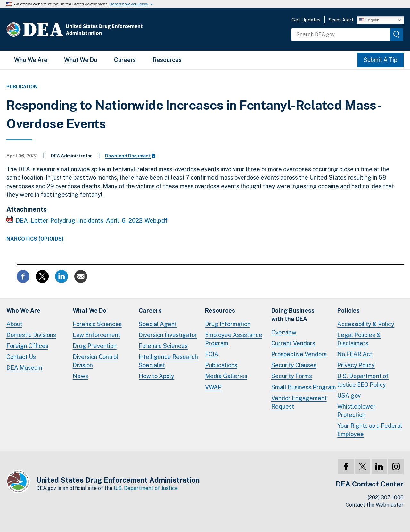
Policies (348, 311)
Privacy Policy (356, 365)
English (369, 20)
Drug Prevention (95, 346)
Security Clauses (294, 365)
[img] (397, 35)
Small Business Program (304, 387)
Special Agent (158, 324)
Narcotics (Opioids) (35, 239)
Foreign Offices (27, 346)
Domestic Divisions (31, 335)
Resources (167, 60)
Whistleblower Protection (357, 411)
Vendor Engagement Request (299, 402)
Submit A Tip (380, 60)
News (80, 376)
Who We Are (31, 60)
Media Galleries (226, 376)
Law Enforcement (97, 335)
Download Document (130, 156)
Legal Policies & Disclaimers (359, 339)
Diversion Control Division (95, 361)
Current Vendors (293, 343)
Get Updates (306, 20)
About (14, 324)
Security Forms (292, 376)
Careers (125, 60)
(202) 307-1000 (386, 498)
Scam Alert (341, 20)
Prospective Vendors (299, 354)
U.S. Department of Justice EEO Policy (363, 380)
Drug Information (228, 324)
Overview (284, 332)
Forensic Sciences (97, 324)
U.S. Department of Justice (146, 488)
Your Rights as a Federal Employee (370, 430)
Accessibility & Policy (366, 324)
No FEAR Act (355, 354)
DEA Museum (24, 368)
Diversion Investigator (168, 335)
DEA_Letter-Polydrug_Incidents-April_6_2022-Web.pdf (92, 220)
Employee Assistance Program (234, 339)
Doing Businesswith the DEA (293, 315)
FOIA (212, 354)
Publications (221, 365)
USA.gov (349, 396)
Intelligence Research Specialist (168, 361)
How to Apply (156, 376)
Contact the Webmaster (375, 505)
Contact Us (21, 357)
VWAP (213, 387)
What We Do (81, 60)
